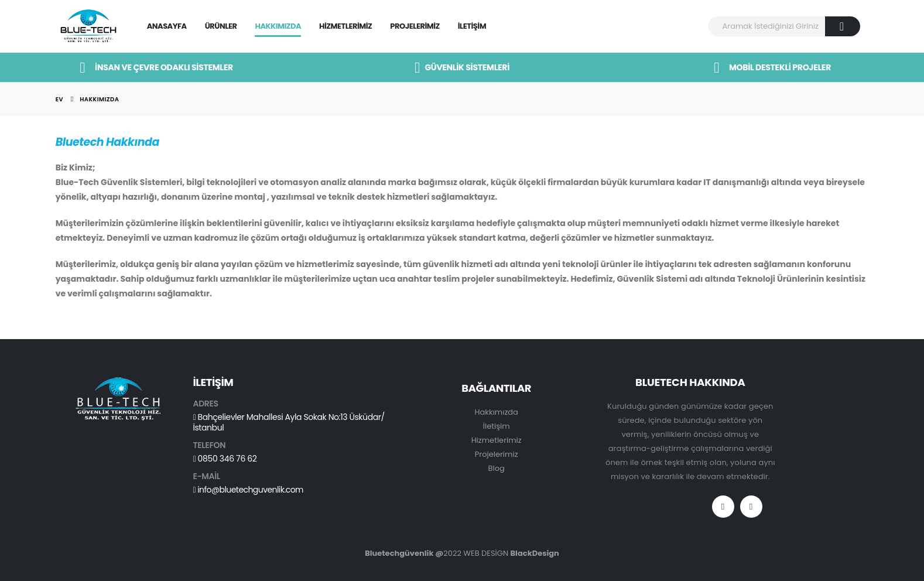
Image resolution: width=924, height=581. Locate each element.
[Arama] (843, 26)
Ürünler (221, 26)
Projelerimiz (415, 26)
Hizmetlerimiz (345, 26)
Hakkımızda (278, 26)
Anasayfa (167, 26)
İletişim (472, 26)
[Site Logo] (88, 27)
